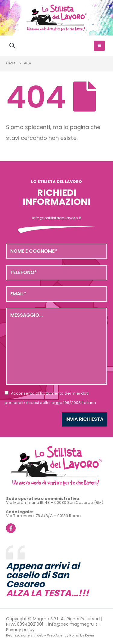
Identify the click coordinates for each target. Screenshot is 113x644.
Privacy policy (20, 630)
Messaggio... (56, 346)
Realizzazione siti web (25, 635)
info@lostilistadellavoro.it (57, 218)
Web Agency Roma (63, 635)
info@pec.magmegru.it (73, 624)
